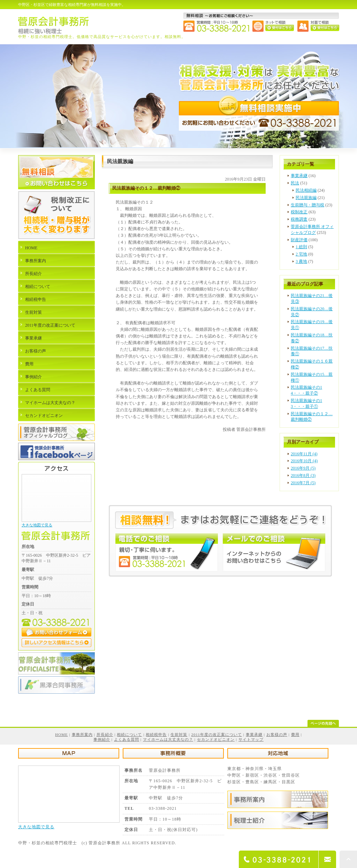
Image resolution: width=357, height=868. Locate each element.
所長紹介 (33, 274)
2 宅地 (301, 254)
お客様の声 (36, 351)
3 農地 (301, 261)
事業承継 (299, 176)
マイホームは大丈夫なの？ (50, 403)
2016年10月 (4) (304, 461)
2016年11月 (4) (304, 454)
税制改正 (299, 212)
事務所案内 (36, 261)
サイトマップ (251, 739)
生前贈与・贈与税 (307, 205)
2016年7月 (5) (303, 483)
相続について (38, 287)
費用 (29, 364)
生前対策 (33, 312)
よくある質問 (38, 390)
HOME (31, 248)
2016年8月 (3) (303, 475)
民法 (295, 183)
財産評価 (299, 240)
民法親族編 (306, 198)
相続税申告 (36, 299)
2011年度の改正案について (50, 325)
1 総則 (301, 247)
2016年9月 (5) (303, 468)
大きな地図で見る (37, 525)
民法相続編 (306, 190)
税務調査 (299, 219)
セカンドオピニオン (44, 416)
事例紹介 (33, 377)
